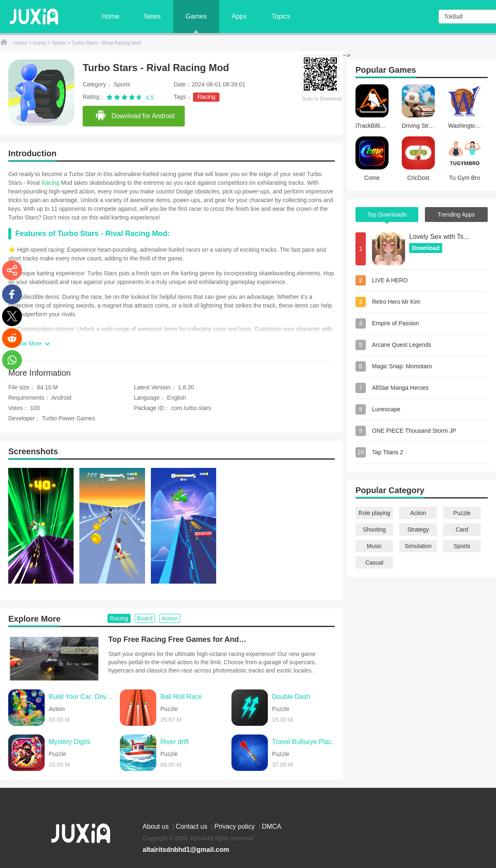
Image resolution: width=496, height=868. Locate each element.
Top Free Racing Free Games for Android (179, 639)
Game (40, 43)
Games (196, 16)
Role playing (374, 513)
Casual (374, 563)
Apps (239, 16)
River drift (174, 742)
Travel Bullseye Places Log (305, 742)
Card (462, 529)
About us (157, 826)
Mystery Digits (69, 742)
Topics (281, 16)
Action (418, 513)
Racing (206, 97)
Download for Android (135, 116)
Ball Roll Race (181, 697)
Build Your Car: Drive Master (82, 697)
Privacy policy (236, 826)
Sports (60, 43)
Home (111, 16)
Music (374, 546)
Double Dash (291, 697)
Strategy (418, 529)
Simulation (418, 546)
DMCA (271, 826)
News (153, 16)
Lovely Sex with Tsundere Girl (440, 237)
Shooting (374, 529)
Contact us (192, 826)
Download (426, 248)
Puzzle (462, 513)
